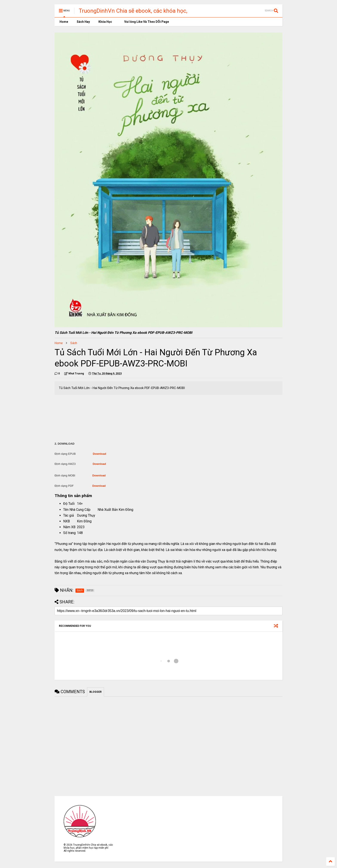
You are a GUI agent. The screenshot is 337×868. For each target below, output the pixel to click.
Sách (74, 343)
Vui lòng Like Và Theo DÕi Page (145, 22)
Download (100, 454)
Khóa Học (105, 22)
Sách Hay (83, 22)
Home (64, 22)
